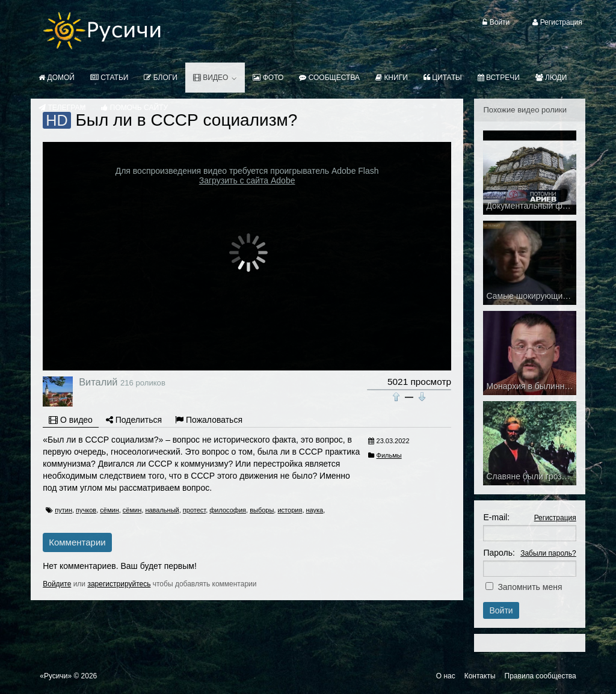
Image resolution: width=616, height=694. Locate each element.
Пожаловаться (209, 420)
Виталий (98, 382)
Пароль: (499, 553)
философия (228, 510)
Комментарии (77, 542)
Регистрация (555, 518)
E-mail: (496, 517)
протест (194, 510)
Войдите (57, 584)
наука (315, 510)
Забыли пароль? (548, 553)
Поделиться (134, 420)
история (290, 510)
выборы (262, 510)
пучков (86, 510)
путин (63, 510)
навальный (162, 510)
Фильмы (389, 455)
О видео (71, 420)
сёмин (109, 510)
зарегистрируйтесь (119, 584)
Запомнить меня (530, 587)
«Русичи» (56, 676)
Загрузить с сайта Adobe (247, 180)
